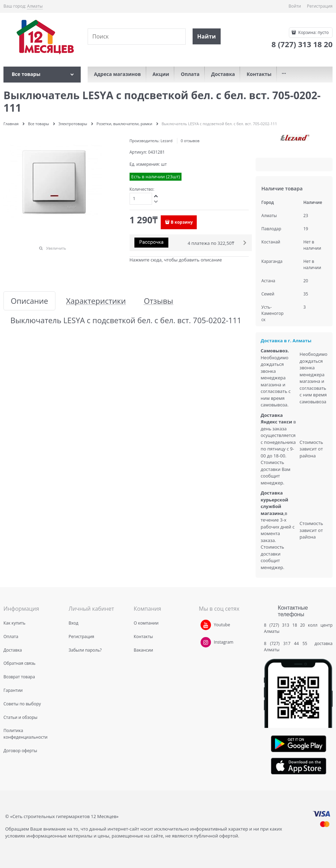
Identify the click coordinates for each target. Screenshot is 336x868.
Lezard (167, 141)
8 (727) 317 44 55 (287, 643)
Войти (295, 6)
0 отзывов (190, 141)
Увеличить (56, 248)
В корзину (182, 222)
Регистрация (320, 6)
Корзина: (313, 32)
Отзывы (158, 301)
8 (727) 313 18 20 (284, 625)
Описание (29, 301)
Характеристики (96, 301)
